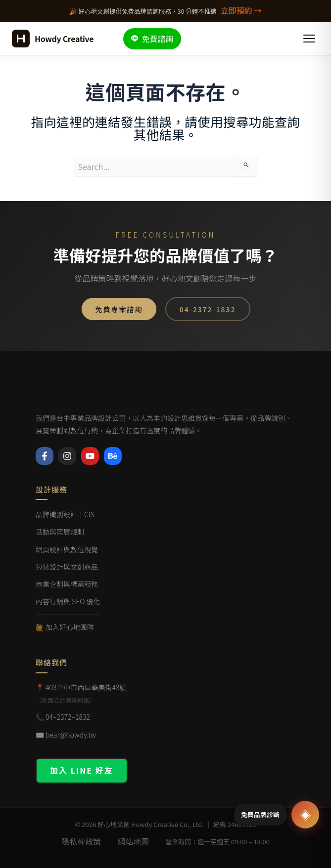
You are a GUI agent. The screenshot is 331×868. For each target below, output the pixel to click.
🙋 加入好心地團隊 (65, 626)
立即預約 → (241, 10)
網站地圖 (133, 841)
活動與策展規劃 (60, 531)
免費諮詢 (152, 39)
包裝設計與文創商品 (67, 566)
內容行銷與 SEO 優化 (68, 601)
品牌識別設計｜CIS (65, 514)
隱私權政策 (81, 841)
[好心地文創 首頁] (53, 39)
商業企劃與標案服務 (67, 583)
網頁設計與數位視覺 (67, 549)
